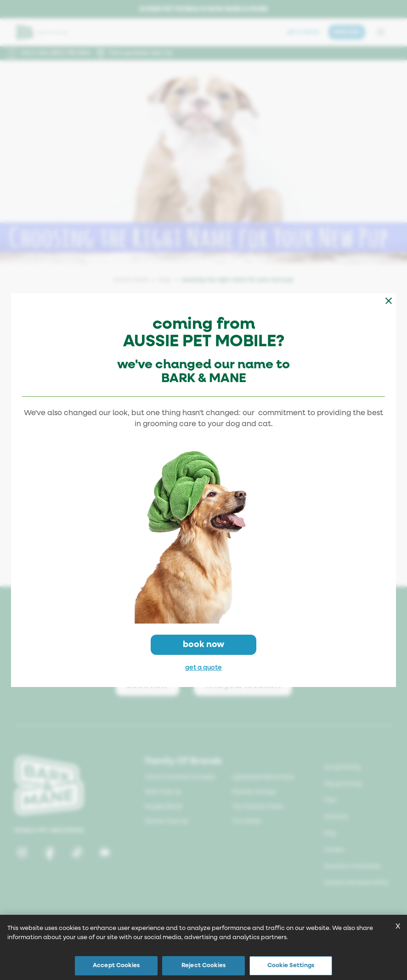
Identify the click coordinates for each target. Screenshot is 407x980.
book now (203, 645)
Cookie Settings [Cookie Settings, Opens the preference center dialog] (291, 966)
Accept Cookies (116, 966)
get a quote (203, 668)
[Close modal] (389, 301)
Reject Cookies (203, 966)
